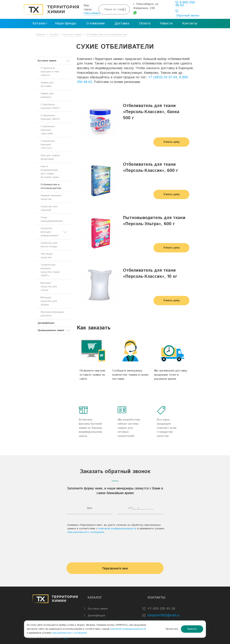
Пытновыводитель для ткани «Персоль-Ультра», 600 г (154, 221)
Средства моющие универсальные (54, 232)
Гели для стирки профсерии (50, 157)
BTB (66, 638)
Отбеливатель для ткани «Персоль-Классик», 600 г (151, 168)
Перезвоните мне (115, 569)
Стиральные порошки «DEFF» (50, 106)
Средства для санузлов (49, 208)
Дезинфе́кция (46, 323)
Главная (40, 34)
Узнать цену (172, 142)
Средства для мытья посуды (49, 245)
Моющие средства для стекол (49, 287)
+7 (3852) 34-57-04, (163, 77)
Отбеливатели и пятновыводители (107, 34)
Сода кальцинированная (52, 219)
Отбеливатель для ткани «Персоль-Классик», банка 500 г (151, 112)
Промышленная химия (54, 330)
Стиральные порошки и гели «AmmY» (50, 72)
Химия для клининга (47, 95)
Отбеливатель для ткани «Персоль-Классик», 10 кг (150, 273)
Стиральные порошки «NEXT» (50, 117)
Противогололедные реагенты (52, 314)
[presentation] (115, 546)
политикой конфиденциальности (117, 529)
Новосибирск (92, 13)
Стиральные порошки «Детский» (48, 130)
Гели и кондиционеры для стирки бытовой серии (50, 172)
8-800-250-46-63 (186, 4)
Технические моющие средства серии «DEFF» (50, 270)
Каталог (54, 34)
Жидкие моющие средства (51, 197)
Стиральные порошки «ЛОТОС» (48, 145)
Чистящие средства (47, 256)
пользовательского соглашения (86, 532)
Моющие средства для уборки (49, 301)
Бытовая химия (73, 34)
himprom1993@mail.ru (164, 615)
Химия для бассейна (47, 84)
